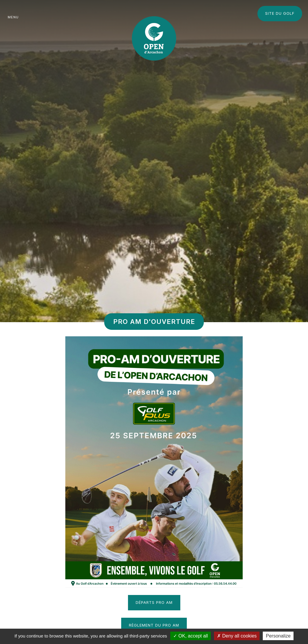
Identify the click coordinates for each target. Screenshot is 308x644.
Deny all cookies (237, 636)
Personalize (278, 636)
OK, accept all (191, 636)
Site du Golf (280, 13)
